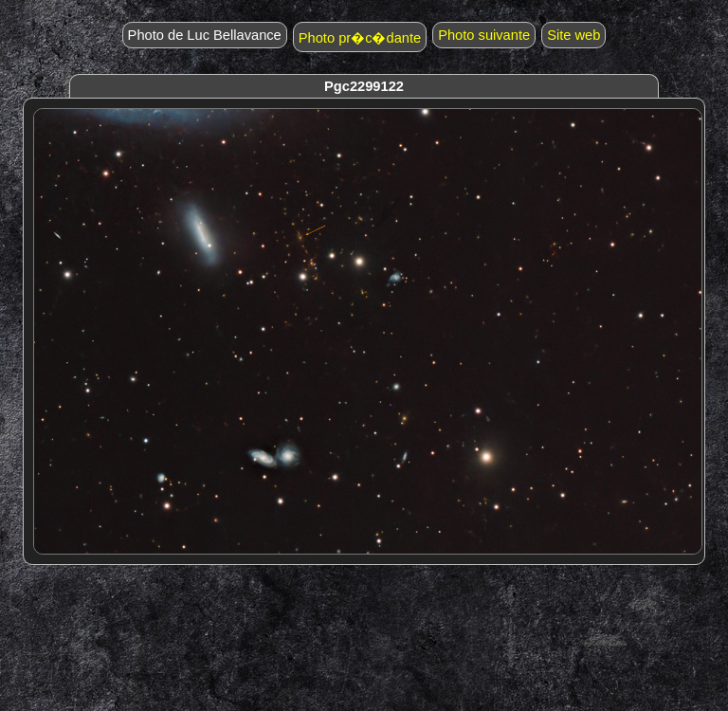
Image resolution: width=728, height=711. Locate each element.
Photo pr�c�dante (360, 38)
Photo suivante (484, 35)
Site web (573, 35)
